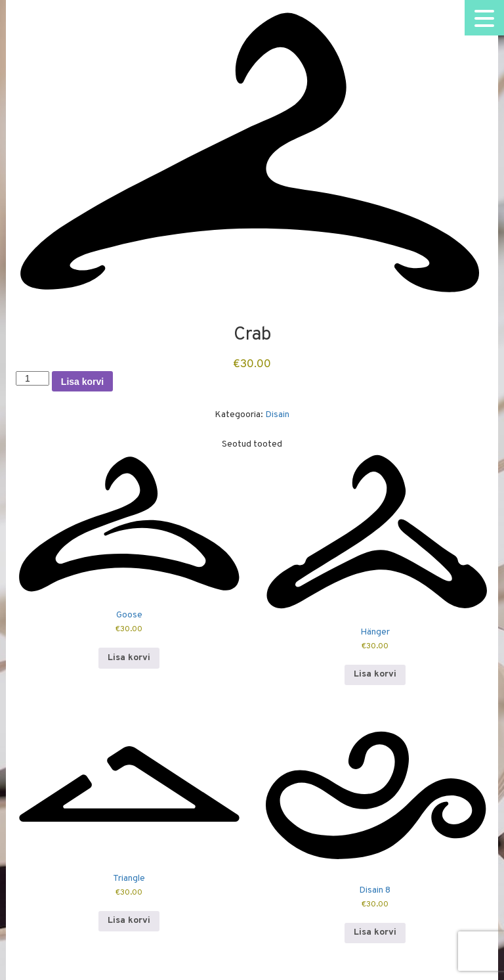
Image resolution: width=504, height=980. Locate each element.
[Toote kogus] (32, 378)
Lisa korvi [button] (129, 658)
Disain (277, 415)
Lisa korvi (82, 382)
